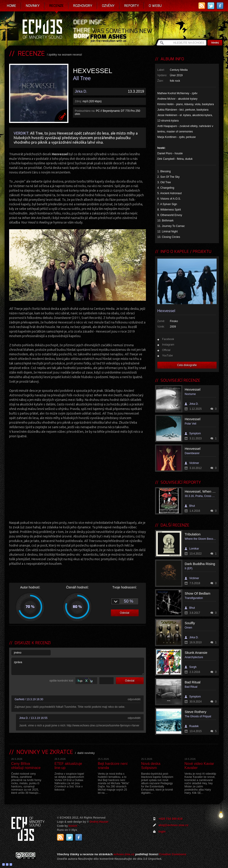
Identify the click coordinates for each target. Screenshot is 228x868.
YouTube (167, 356)
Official (166, 350)
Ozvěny (108, 6)
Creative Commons (173, 854)
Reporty (132, 6)
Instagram (168, 345)
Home (12, 6)
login (162, 831)
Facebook (168, 339)
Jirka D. (81, 91)
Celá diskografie (187, 365)
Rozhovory (83, 6)
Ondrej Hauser (99, 822)
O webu (155, 6)
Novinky (33, 6)
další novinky (86, 753)
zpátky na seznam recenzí (65, 55)
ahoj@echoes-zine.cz (173, 825)
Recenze (56, 6)
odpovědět (134, 699)
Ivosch (73, 826)
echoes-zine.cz (124, 854)
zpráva (78, 666)
